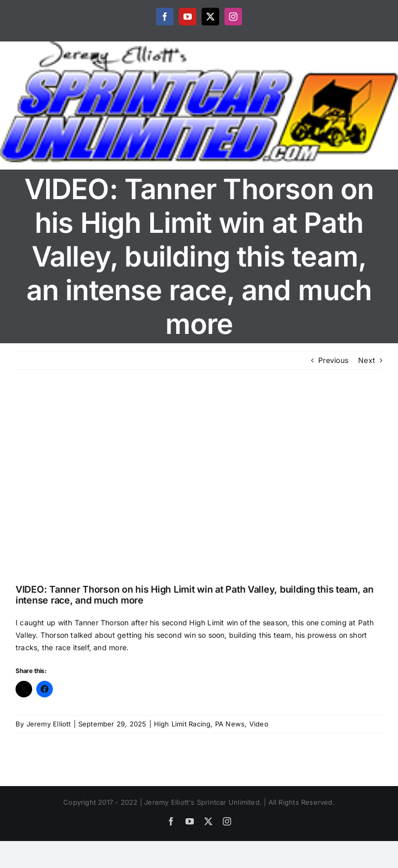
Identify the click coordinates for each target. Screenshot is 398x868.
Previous (333, 360)
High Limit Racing (182, 724)
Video (259, 724)
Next (367, 360)
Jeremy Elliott (49, 724)
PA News (230, 724)
